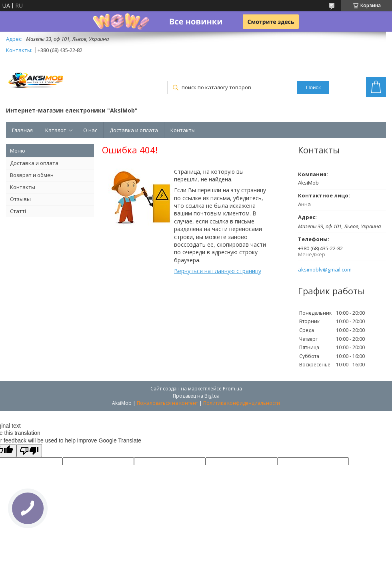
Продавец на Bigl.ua (196, 396)
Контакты (183, 130)
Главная (22, 130)
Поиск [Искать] (313, 87)
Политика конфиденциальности (242, 403)
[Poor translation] (29, 451)
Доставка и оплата (134, 130)
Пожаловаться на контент (167, 403)
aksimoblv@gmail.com (325, 270)
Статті (18, 211)
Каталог (55, 130)
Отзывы (20, 199)
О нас (90, 130)
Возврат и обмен (32, 175)
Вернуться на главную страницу (218, 271)
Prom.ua (232, 389)
